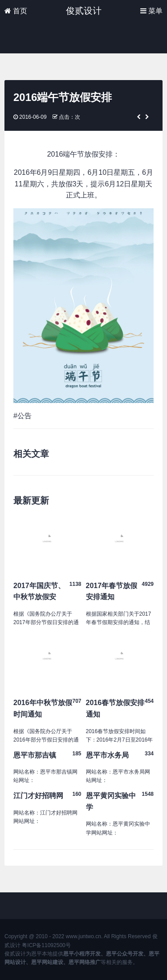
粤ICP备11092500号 (46, 945)
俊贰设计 (84, 11)
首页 (16, 11)
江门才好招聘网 (38, 796)
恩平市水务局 (107, 755)
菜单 (151, 11)
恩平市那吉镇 (35, 755)
